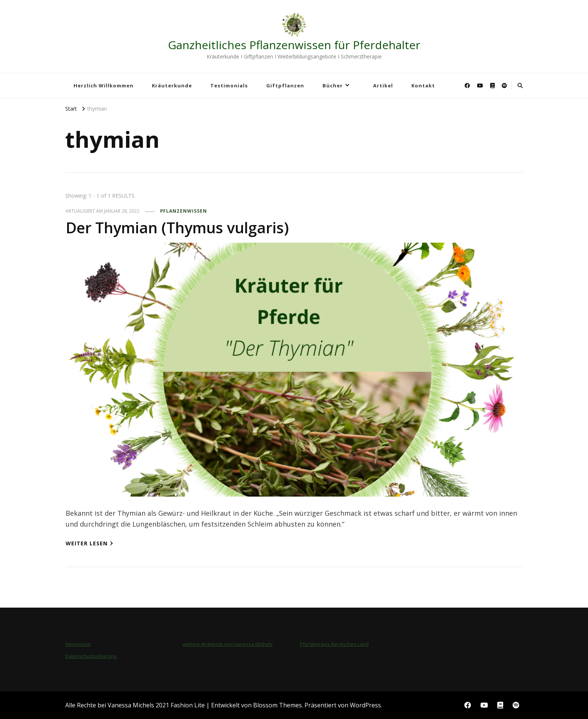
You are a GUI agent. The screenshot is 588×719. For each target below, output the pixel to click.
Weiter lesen (89, 543)
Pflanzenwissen (184, 211)
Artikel (383, 86)
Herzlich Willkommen (103, 86)
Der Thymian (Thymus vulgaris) (177, 227)
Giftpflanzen (285, 86)
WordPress (365, 705)
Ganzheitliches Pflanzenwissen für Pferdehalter (294, 45)
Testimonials (229, 86)
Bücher (333, 86)
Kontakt (423, 86)
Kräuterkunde (172, 86)
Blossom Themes (277, 705)
